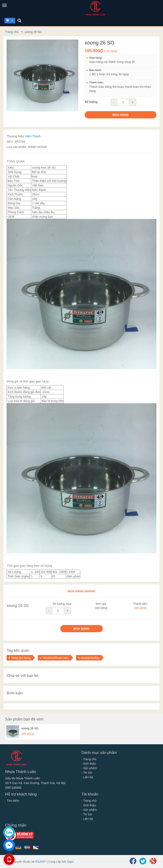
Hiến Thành (33, 136)
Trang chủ (89, 759)
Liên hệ (87, 777)
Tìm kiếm (12, 801)
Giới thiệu (89, 764)
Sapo (70, 862)
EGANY (41, 862)
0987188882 (13, 788)
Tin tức (87, 773)
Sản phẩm (89, 768)
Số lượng (91, 102)
